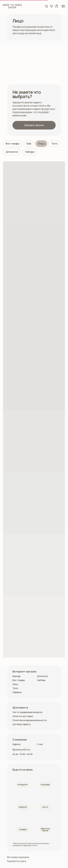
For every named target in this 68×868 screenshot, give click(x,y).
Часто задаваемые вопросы (27, 712)
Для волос (12, 152)
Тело (54, 144)
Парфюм (17, 692)
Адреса (16, 744)
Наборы (30, 152)
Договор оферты (22, 724)
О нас (40, 744)
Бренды (16, 676)
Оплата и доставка (23, 716)
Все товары (13, 144)
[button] (46, 6)
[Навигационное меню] (63, 6)
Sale (29, 144)
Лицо (41, 144)
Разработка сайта (17, 861)
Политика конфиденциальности (30, 720)
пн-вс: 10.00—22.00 (23, 754)
